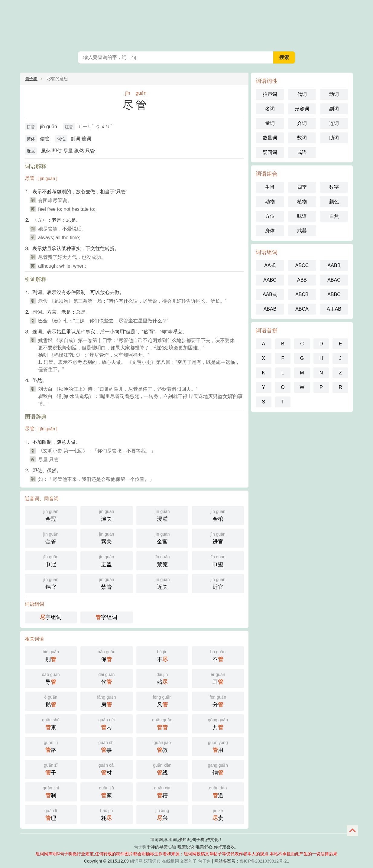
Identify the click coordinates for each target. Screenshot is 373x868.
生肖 (270, 187)
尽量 (68, 151)
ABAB (270, 309)
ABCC (302, 265)
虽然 (46, 151)
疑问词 (270, 152)
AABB (334, 265)
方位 (270, 216)
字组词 (51, 617)
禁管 (106, 583)
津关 (106, 515)
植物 (302, 202)
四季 (302, 187)
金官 (162, 538)
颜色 (334, 202)
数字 (334, 187)
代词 (302, 94)
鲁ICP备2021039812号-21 (264, 861)
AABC (270, 280)
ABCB (302, 294)
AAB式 (270, 294)
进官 (218, 538)
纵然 (79, 151)
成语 (302, 152)
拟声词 (270, 94)
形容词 (302, 109)
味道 (302, 216)
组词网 (136, 861)
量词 (270, 123)
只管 (90, 151)
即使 (57, 151)
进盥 (106, 560)
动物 (270, 202)
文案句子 (188, 861)
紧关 (106, 538)
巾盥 (218, 560)
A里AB (334, 309)
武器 (302, 231)
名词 (270, 109)
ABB (302, 280)
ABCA (302, 309)
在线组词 (170, 861)
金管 (51, 538)
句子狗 (31, 79)
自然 (334, 216)
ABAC (334, 280)
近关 (162, 583)
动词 (334, 94)
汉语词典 (152, 861)
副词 (75, 139)
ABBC (334, 294)
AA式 (270, 265)
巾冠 (51, 560)
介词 (302, 123)
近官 (218, 583)
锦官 (51, 583)
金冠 (51, 515)
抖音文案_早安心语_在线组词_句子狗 (186, 24)
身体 (270, 231)
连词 (86, 139)
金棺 (218, 515)
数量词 (270, 138)
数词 (302, 138)
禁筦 (162, 560)
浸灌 (162, 515)
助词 (334, 138)
